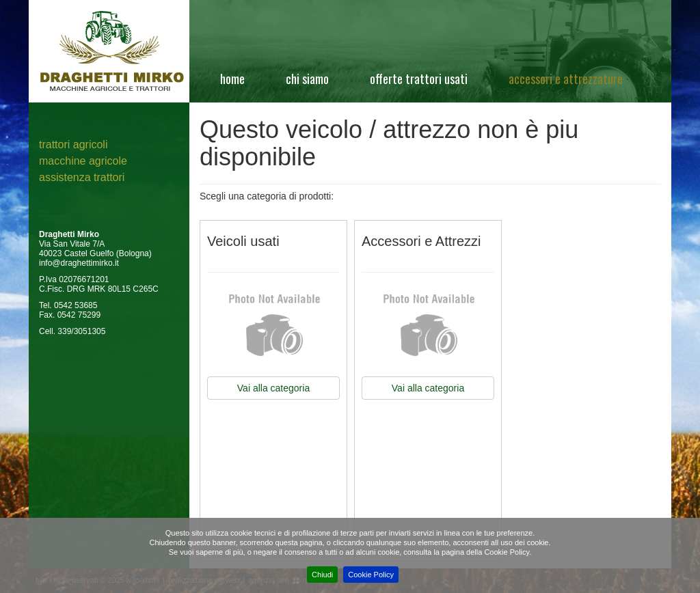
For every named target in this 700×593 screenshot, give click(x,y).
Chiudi (322, 575)
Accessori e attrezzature (566, 79)
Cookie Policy (371, 575)
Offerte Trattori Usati (419, 79)
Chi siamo (307, 79)
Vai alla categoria (273, 388)
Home (232, 79)
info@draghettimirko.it (79, 263)
